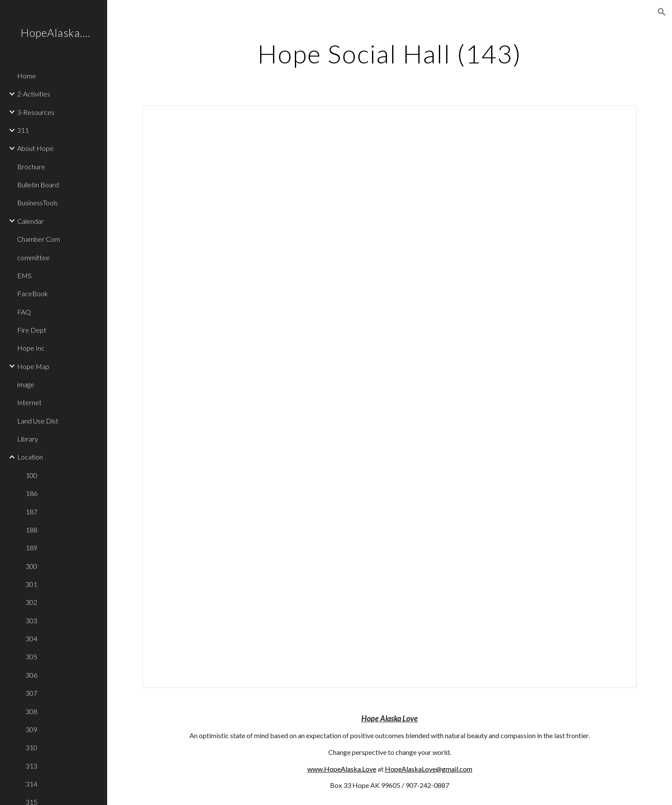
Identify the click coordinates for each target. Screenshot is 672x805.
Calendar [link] (30, 221)
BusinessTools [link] (37, 203)
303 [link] (31, 620)
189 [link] (31, 548)
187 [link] (31, 512)
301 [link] (31, 584)
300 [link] (31, 566)
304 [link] (31, 638)
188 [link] (31, 530)
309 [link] (31, 729)
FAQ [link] (24, 312)
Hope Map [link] (33, 366)
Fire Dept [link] (32, 330)
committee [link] (33, 257)
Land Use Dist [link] (38, 421)
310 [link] (31, 747)
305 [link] (31, 656)
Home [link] (27, 76)
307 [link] (31, 693)
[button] (662, 12)
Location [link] (30, 457)
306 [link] (31, 675)
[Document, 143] (390, 397)
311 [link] (23, 130)
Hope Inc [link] (31, 348)
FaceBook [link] (33, 293)
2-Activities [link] (34, 94)
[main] (390, 54)
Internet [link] (29, 402)
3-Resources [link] (36, 112)
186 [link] (31, 493)
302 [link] (31, 602)
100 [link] (31, 475)
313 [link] (31, 766)
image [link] (26, 384)
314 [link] (31, 784)
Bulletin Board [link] (38, 185)
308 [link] (31, 711)
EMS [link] (24, 275)
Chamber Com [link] (39, 239)
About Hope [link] (35, 148)
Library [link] (28, 439)
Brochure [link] (31, 167)
